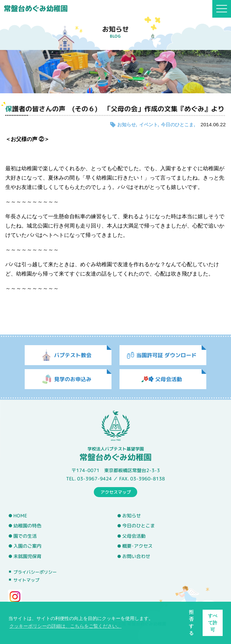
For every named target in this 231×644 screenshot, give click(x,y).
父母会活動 (134, 536)
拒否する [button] (191, 623)
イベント (149, 125)
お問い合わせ (136, 556)
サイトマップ (26, 580)
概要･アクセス (137, 546)
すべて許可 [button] (213, 623)
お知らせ (127, 125)
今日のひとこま (177, 125)
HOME (20, 515)
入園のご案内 (27, 546)
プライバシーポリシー (35, 572)
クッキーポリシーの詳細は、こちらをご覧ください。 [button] (65, 626)
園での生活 (25, 536)
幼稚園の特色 (27, 526)
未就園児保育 (27, 556)
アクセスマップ (116, 492)
